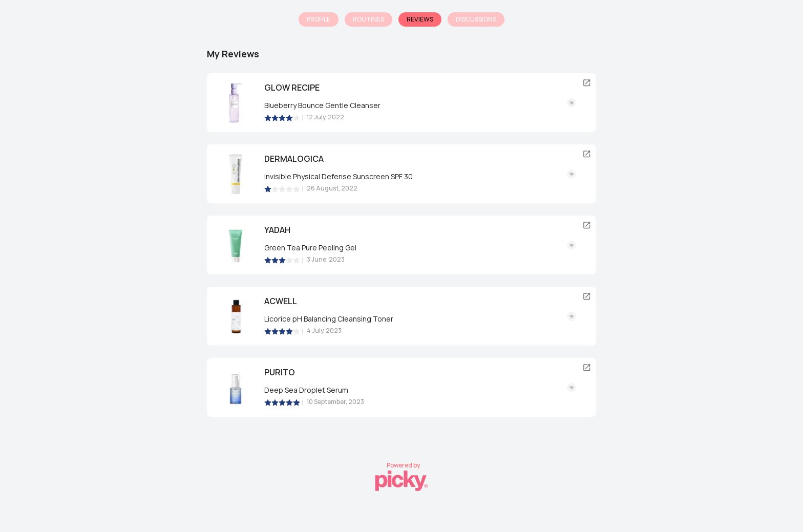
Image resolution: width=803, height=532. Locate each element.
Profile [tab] (319, 19)
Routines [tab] (368, 19)
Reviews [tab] (420, 19)
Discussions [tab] (476, 19)
